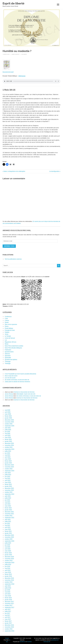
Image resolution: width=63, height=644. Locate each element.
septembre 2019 (10, 563)
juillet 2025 (8, 430)
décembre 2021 (9, 512)
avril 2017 (8, 617)
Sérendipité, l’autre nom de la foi (26, 394)
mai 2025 (7, 434)
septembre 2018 (10, 584)
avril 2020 (8, 549)
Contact (7, 638)
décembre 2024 (9, 443)
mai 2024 (7, 455)
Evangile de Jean (10, 330)
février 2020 (8, 553)
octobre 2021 (9, 516)
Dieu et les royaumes (11, 324)
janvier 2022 (8, 510)
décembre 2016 (9, 625)
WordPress (23, 642)
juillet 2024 (8, 451)
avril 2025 (8, 436)
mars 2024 (8, 459)
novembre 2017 (9, 604)
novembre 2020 (9, 537)
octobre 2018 (9, 582)
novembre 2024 (9, 445)
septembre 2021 (10, 518)
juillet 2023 (8, 475)
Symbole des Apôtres (11, 360)
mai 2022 (7, 502)
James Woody (15, 54)
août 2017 (8, 609)
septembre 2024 (10, 449)
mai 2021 (7, 525)
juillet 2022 (8, 498)
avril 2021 (8, 527)
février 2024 (8, 461)
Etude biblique (9, 328)
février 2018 (8, 598)
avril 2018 (8, 594)
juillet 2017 (8, 611)
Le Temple (8, 336)
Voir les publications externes (13, 259)
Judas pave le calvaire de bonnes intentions (17, 382)
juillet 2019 (8, 564)
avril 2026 (8, 412)
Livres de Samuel (10, 338)
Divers (7, 326)
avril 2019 (8, 570)
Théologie (8, 362)
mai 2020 (7, 547)
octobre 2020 (9, 539)
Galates (7, 332)
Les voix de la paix (10, 378)
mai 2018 (7, 592)
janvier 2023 (8, 486)
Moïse (7, 344)
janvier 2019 (8, 576)
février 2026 (8, 416)
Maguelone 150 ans (11, 342)
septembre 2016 (10, 631)
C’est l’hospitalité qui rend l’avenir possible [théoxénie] (20, 374)
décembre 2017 (9, 602)
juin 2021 (7, 523)
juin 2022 (7, 500)
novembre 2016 (9, 627)
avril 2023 (8, 480)
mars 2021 (8, 529)
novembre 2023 (9, 467)
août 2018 (8, 586)
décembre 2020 (9, 535)
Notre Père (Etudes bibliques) (13, 348)
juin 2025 (7, 432)
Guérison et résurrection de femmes (24, 392)
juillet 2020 (8, 543)
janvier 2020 (8, 555)
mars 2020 (8, 551)
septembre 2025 (10, 426)
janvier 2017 (8, 623)
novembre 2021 (9, 514)
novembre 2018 (9, 580)
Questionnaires (9, 352)
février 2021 (8, 531)
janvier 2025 (8, 441)
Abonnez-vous (9, 246)
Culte (6, 319)
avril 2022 (8, 504)
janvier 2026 (8, 418)
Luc (6, 340)
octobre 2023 (9, 469)
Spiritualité (8, 358)
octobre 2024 (9, 447)
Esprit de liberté (13, 3)
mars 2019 (8, 572)
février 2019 (8, 574)
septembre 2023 (10, 471)
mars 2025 (8, 437)
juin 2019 (7, 566)
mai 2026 (7, 410)
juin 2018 (7, 590)
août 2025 (8, 428)
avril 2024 (8, 457)
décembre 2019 (9, 557)
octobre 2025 (9, 424)
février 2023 (8, 484)
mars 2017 (8, 619)
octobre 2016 (9, 629)
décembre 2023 (9, 465)
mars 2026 (8, 414)
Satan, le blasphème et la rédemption (14, 171)
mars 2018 (8, 596)
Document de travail (8, 72)
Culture (7, 320)
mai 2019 (7, 568)
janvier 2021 (8, 533)
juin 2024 (7, 453)
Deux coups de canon (11, 376)
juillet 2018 (8, 588)
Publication (8, 350)
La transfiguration (54, 171)
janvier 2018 (8, 600)
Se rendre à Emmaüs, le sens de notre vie (17, 380)
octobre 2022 (9, 492)
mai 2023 (7, 479)
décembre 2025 (9, 420)
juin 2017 (7, 613)
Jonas (7, 334)
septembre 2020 (10, 541)
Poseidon (29, 642)
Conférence (8, 317)
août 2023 (8, 473)
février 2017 (8, 621)
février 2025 (8, 439)
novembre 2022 (9, 490)
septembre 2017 (10, 607)
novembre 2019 (9, 559)
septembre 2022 (10, 494)
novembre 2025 (9, 422)
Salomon (24, 54)
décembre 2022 (9, 488)
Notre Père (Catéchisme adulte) (14, 346)
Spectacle (8, 356)
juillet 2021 (8, 522)
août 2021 (8, 520)
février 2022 (8, 508)
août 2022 (8, 496)
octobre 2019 (9, 561)
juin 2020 (7, 545)
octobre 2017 (9, 606)
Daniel (7, 322)
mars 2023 (8, 482)
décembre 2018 (9, 578)
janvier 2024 (8, 463)
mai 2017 (7, 615)
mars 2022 (8, 506)
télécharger (22, 76)
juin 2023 (7, 477)
